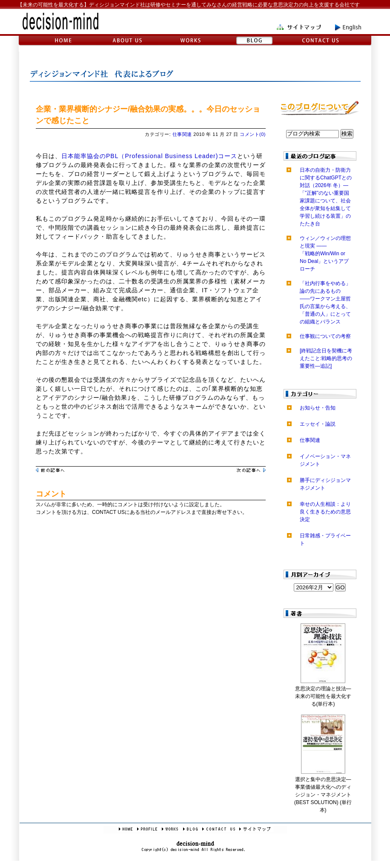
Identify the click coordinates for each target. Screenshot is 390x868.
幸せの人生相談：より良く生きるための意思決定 (325, 512)
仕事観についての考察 (325, 336)
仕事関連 (182, 134)
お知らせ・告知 (318, 408)
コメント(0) (253, 134)
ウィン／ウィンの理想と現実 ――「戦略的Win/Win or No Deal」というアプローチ (325, 254)
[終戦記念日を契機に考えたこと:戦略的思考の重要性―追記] (326, 358)
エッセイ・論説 (318, 424)
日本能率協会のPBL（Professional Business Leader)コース (149, 156)
